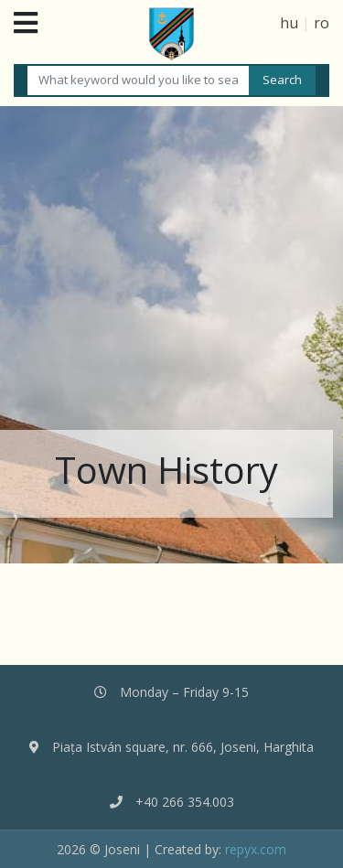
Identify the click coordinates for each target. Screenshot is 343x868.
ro (322, 23)
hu (289, 23)
